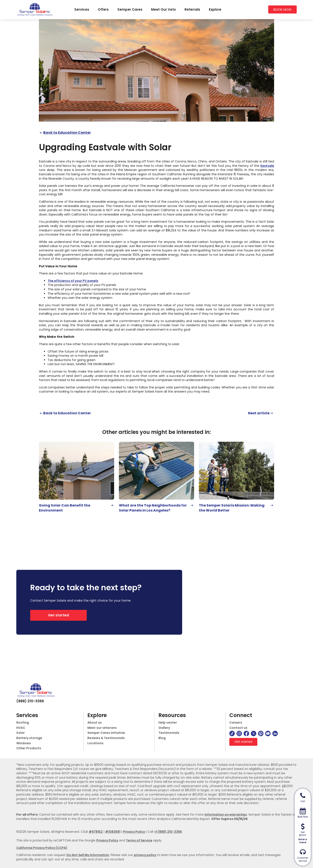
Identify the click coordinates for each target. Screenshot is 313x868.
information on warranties (226, 814)
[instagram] (239, 733)
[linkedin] (275, 733)
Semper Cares (130, 9)
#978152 (96, 832)
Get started (58, 615)
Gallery (164, 728)
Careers (236, 723)
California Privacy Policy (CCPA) (42, 848)
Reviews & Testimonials (106, 738)
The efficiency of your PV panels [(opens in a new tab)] (73, 281)
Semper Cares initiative (106, 733)
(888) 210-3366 (30, 701)
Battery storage (29, 738)
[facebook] (246, 733)
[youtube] (268, 733)
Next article (259, 413)
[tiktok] (232, 733)
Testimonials (169, 733)
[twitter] (254, 733)
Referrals (192, 9)
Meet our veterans (102, 728)
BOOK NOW (282, 9)
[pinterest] (261, 733)
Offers (103, 9)
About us (95, 723)
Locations (95, 743)
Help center (168, 723)
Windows (24, 743)
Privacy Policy (134, 832)
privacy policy (145, 855)
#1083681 (113, 832)
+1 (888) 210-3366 (168, 832)
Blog (162, 738)
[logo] (35, 10)
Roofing (23, 723)
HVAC (21, 728)
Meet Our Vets (163, 9)
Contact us (238, 728)
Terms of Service (139, 840)
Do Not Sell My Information (88, 855)
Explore (215, 9)
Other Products (29, 748)
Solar (21, 733)
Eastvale (267, 166)
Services (82, 9)
